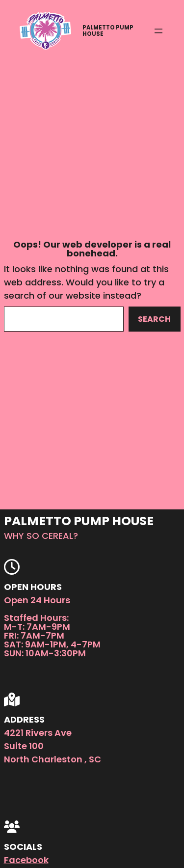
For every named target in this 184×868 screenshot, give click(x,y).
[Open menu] (158, 31)
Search (154, 319)
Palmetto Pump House (108, 31)
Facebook (26, 860)
